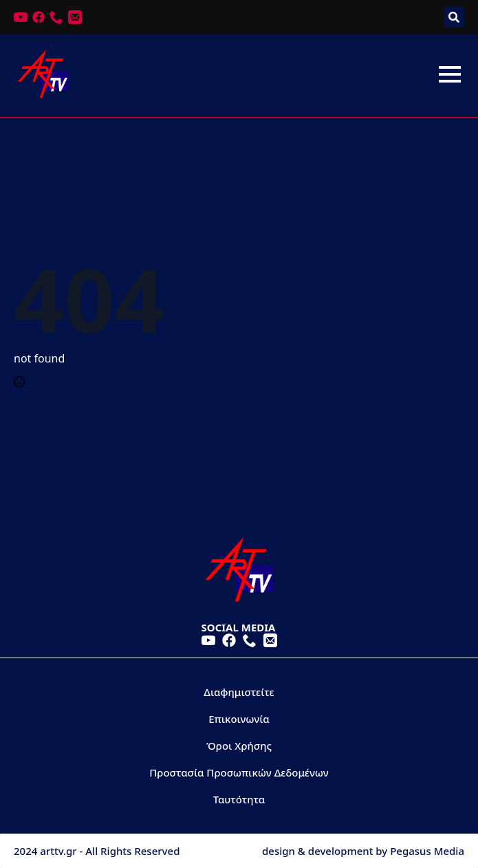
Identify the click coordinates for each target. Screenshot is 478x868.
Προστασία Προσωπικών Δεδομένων (239, 772)
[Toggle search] (454, 17)
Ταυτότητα (239, 799)
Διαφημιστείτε (239, 692)
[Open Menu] (450, 74)
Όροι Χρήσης (239, 746)
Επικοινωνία (239, 719)
